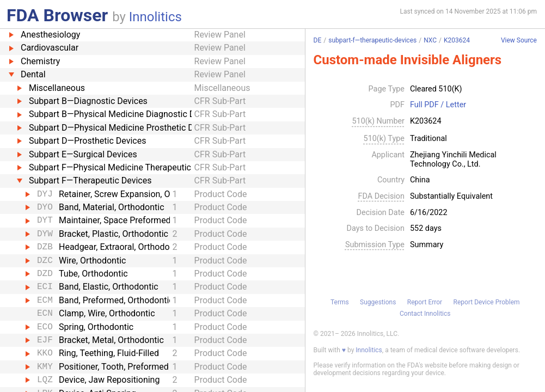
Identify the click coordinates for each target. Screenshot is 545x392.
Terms (340, 302)
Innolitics (155, 17)
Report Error (425, 302)
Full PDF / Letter (438, 105)
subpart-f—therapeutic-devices (372, 40)
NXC (430, 40)
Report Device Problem (487, 302)
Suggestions (378, 302)
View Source (519, 41)
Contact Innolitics (425, 314)
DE (318, 40)
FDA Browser (57, 15)
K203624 (457, 40)
